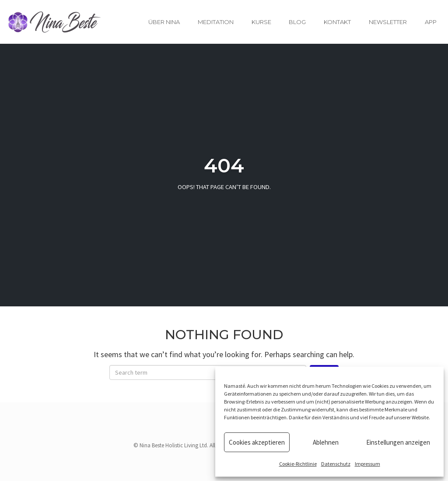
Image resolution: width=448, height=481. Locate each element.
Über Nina (164, 22)
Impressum (367, 464)
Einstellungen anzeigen (398, 442)
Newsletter (388, 22)
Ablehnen (326, 442)
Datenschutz (336, 464)
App (431, 22)
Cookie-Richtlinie (298, 464)
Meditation (216, 22)
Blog (297, 22)
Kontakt (337, 22)
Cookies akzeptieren (257, 442)
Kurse (261, 22)
